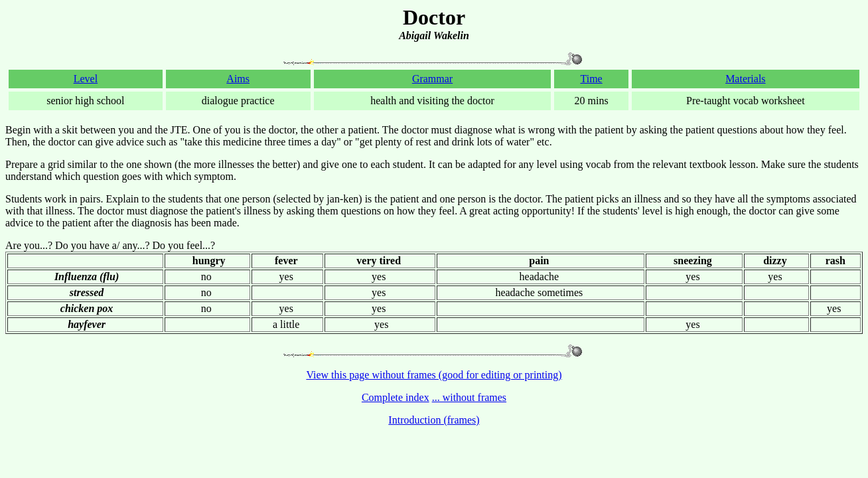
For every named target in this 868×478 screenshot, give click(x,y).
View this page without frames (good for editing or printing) (434, 375)
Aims (238, 79)
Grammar (432, 79)
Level (86, 79)
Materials (745, 79)
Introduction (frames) (434, 420)
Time (591, 79)
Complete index (396, 397)
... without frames (469, 397)
